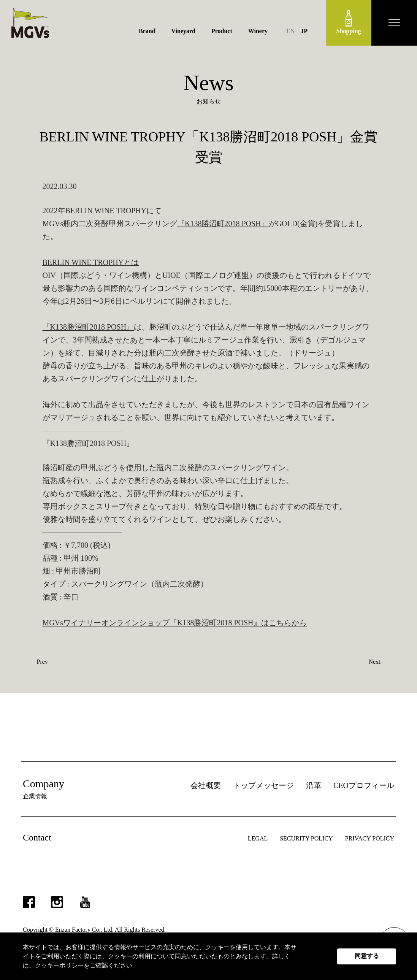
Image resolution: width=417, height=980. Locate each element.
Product (222, 31)
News (208, 83)
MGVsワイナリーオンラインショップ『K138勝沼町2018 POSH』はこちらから (175, 623)
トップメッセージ (263, 785)
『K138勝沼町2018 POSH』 (223, 224)
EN (290, 31)
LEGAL (258, 838)
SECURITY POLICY (306, 838)
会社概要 (206, 785)
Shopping (349, 22)
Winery (258, 31)
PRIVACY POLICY (370, 838)
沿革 (314, 785)
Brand (147, 31)
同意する (367, 956)
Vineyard (183, 31)
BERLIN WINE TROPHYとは (91, 262)
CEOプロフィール (364, 785)
